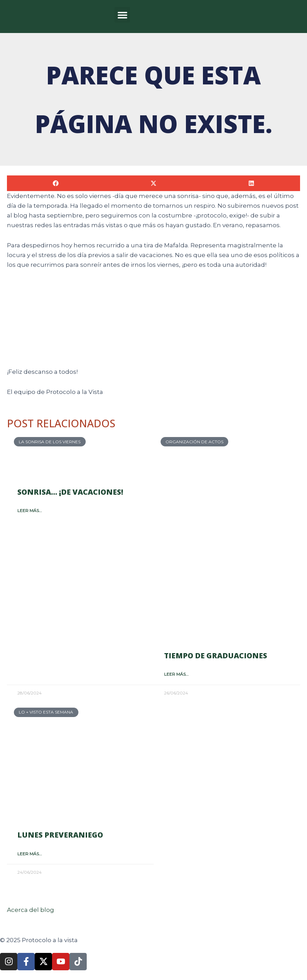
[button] (122, 15)
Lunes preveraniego (60, 835)
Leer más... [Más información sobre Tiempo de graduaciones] (176, 674)
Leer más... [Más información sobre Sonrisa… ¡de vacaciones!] (30, 510)
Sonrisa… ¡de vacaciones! (70, 492)
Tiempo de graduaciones (216, 656)
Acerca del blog (31, 910)
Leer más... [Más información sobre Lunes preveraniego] (30, 854)
